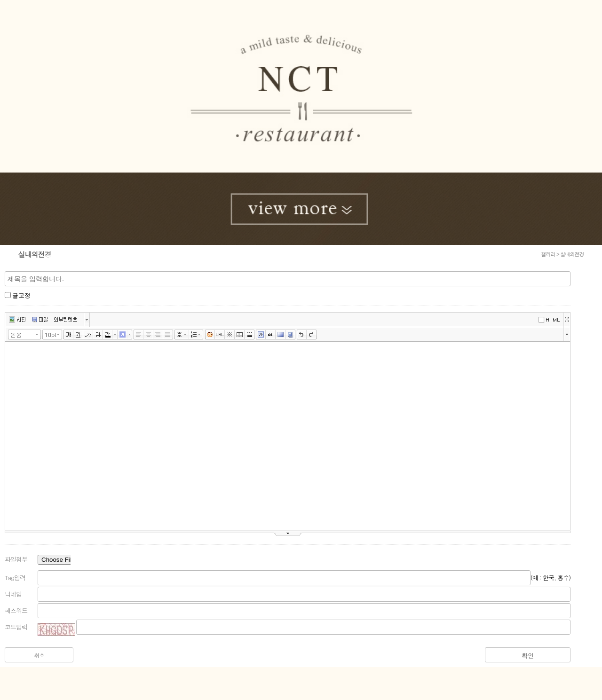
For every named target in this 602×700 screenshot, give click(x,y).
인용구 (271, 335)
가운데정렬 (148, 335)
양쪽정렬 (168, 335)
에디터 (551, 319)
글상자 (261, 335)
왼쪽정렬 (139, 335)
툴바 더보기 (567, 334)
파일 (40, 319)
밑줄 (78, 335)
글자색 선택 (115, 334)
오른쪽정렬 (158, 335)
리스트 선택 (201, 334)
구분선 (250, 335)
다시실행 (312, 335)
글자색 (108, 335)
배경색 (281, 335)
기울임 (88, 335)
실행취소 (302, 335)
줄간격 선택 (187, 334)
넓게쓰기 (567, 320)
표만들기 (240, 335)
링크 (220, 335)
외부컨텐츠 (66, 319)
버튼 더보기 (87, 320)
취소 (39, 655)
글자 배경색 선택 (130, 334)
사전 (290, 335)
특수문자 (230, 335)
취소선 (98, 335)
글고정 (21, 295)
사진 (17, 319)
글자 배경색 (123, 335)
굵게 (68, 335)
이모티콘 (210, 335)
